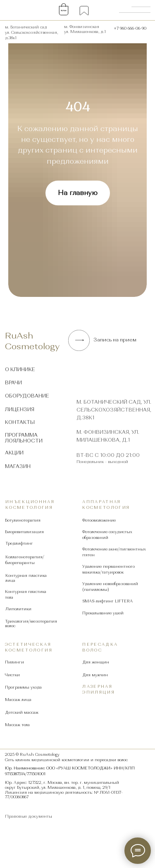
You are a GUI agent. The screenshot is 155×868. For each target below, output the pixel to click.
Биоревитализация (24, 532)
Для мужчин (95, 675)
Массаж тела (17, 725)
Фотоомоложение (99, 520)
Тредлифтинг (19, 543)
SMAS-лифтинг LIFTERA (107, 601)
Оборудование (27, 396)
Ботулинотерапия (23, 520)
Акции (14, 453)
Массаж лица (18, 700)
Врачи (13, 383)
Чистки (12, 675)
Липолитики (18, 609)
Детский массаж (22, 712)
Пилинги (14, 662)
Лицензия (20, 409)
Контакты (20, 422)
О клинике (20, 369)
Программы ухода (23, 687)
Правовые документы (29, 816)
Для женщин (96, 662)
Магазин (18, 466)
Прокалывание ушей (103, 613)
